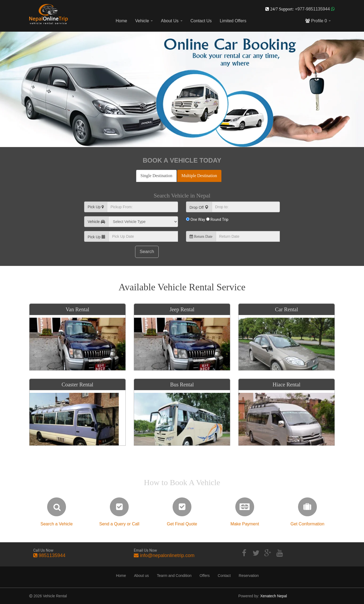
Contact (224, 576)
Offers (205, 576)
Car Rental (287, 309)
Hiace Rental (287, 385)
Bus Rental (182, 385)
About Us (172, 21)
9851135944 (52, 555)
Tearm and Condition (174, 576)
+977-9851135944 (313, 9)
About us (141, 576)
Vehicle (144, 21)
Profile (318, 21)
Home (122, 21)
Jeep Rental (182, 309)
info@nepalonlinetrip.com (167, 555)
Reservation (249, 576)
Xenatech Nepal (274, 596)
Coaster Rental (77, 385)
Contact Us (201, 21)
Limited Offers (233, 21)
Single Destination (156, 176)
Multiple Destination (199, 176)
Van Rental (77, 309)
